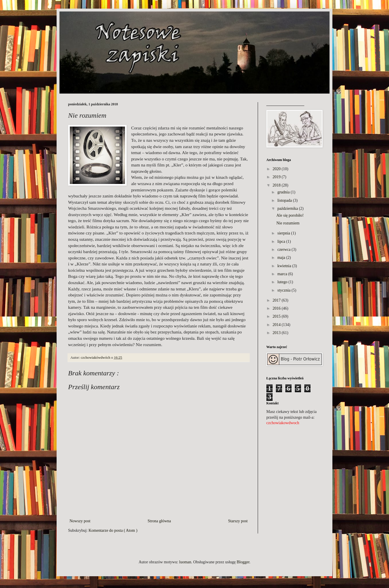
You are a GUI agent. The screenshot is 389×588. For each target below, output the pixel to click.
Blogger (243, 562)
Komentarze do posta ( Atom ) (113, 530)
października (288, 208)
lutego (282, 282)
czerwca (284, 250)
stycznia (284, 290)
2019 (277, 177)
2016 (277, 308)
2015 (277, 316)
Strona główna (159, 521)
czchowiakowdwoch (283, 423)
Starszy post (238, 521)
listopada (285, 200)
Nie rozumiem (288, 223)
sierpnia (284, 233)
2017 (277, 300)
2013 (277, 333)
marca (282, 274)
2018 (277, 185)
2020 (277, 169)
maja (281, 258)
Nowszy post (80, 521)
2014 (277, 325)
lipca (281, 241)
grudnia (283, 192)
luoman (185, 562)
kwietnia (284, 266)
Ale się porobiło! (290, 215)
